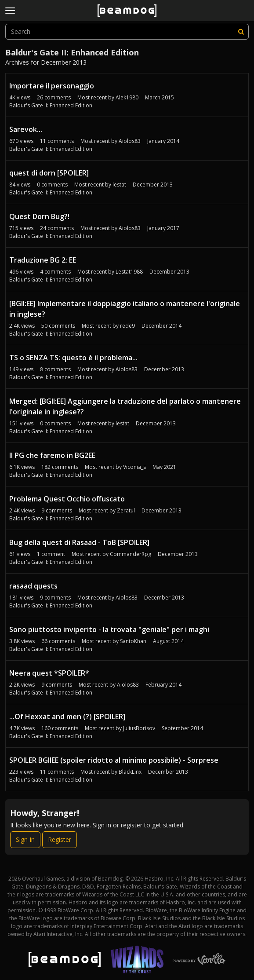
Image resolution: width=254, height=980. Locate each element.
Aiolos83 (130, 141)
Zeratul (126, 510)
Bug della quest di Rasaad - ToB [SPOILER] (79, 542)
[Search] (241, 32)
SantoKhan (133, 641)
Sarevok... (26, 129)
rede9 (127, 326)
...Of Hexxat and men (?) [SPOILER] (67, 717)
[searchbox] (127, 32)
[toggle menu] (10, 11)
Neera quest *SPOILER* (49, 673)
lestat (119, 185)
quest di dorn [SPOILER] (49, 173)
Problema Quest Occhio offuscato (67, 499)
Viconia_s (134, 467)
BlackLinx (130, 772)
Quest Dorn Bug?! (39, 216)
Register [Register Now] (60, 839)
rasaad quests (33, 586)
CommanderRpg (131, 554)
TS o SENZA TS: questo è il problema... (73, 358)
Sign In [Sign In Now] (25, 839)
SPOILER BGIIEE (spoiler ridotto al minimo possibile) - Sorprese (114, 760)
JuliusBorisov (139, 728)
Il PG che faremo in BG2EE (52, 455)
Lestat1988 (129, 272)
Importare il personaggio (52, 86)
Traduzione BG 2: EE (43, 260)
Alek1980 (127, 97)
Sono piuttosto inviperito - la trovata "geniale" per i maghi (109, 629)
